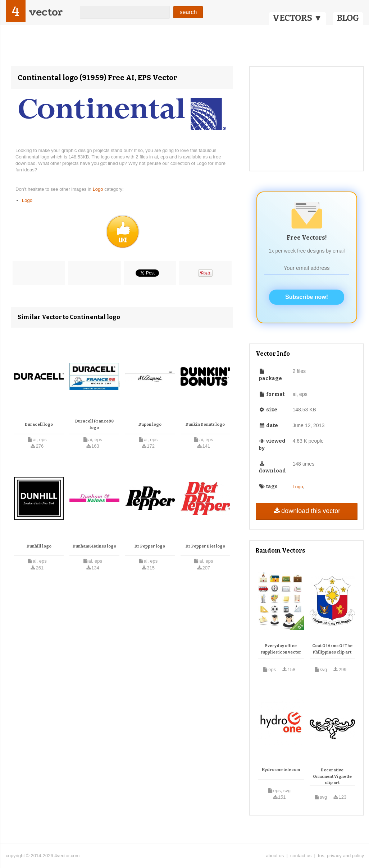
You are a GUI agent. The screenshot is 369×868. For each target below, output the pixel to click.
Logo (99, 189)
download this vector (307, 511)
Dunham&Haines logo (94, 546)
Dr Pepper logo (150, 546)
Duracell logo (39, 424)
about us (275, 856)
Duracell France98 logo (94, 424)
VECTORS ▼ (297, 18)
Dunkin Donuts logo (205, 424)
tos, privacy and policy (341, 856)
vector (46, 12)
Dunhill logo (39, 546)
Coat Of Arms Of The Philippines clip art (332, 649)
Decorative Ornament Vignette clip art (332, 776)
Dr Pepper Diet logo (205, 546)
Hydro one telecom (281, 770)
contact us (301, 856)
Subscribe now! (307, 297)
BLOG (348, 18)
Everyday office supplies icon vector (281, 649)
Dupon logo (150, 424)
